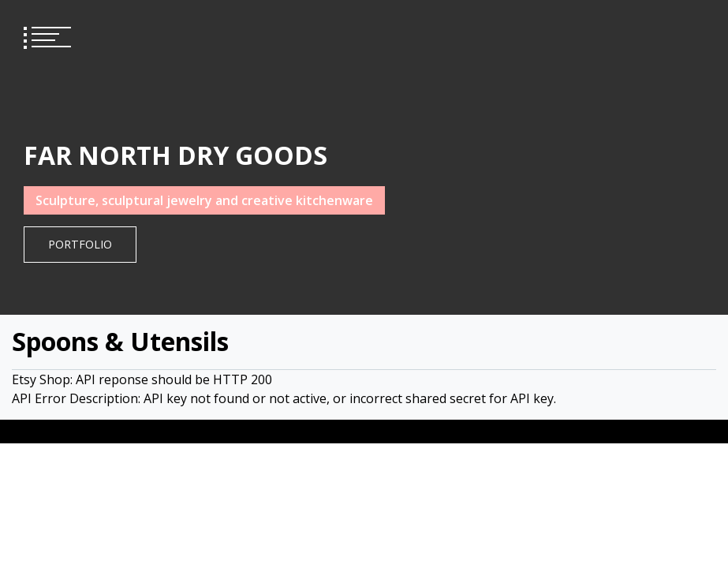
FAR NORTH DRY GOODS (175, 155)
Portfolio (80, 244)
